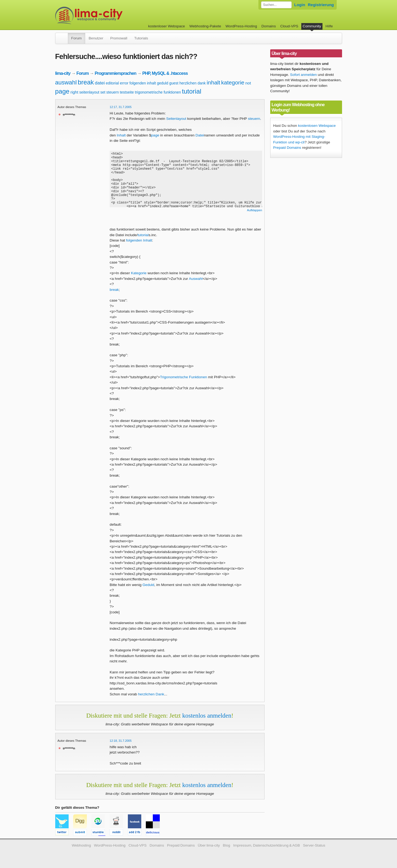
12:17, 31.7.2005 (121, 107)
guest (174, 83)
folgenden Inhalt (139, 240)
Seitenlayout (176, 119)
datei (100, 83)
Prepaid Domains (287, 148)
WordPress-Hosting (241, 26)
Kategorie (139, 273)
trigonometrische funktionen (158, 92)
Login (300, 5)
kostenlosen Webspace (317, 126)
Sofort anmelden (303, 75)
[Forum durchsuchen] (276, 5)
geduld (162, 83)
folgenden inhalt (143, 83)
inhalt (213, 82)
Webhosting (81, 845)
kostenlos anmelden (207, 715)
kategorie (233, 82)
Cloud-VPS (289, 26)
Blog (226, 845)
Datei (200, 135)
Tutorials (141, 38)
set (103, 92)
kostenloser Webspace (167, 26)
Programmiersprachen (115, 73)
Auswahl (196, 279)
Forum (77, 38)
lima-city (63, 73)
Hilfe (329, 26)
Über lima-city (209, 845)
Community (312, 26)
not (248, 83)
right (74, 92)
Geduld (149, 585)
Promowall (119, 38)
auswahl (66, 82)
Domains (269, 26)
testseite (127, 92)
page (62, 91)
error (124, 83)
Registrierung (321, 5)
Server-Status (314, 845)
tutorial (192, 91)
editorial (112, 83)
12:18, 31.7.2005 (121, 741)
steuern (113, 92)
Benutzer (96, 38)
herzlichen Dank (151, 694)
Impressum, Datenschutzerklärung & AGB (267, 845)
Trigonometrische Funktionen (184, 377)
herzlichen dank (192, 83)
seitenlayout (89, 92)
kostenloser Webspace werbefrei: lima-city (109, 15)
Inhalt (121, 135)
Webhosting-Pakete (205, 26)
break (86, 82)
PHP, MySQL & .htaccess (165, 73)
